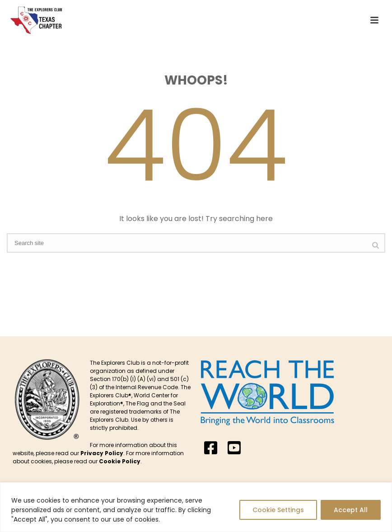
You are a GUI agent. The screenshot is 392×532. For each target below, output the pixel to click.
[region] (196, 507)
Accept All (351, 510)
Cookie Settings (278, 510)
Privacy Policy (102, 453)
